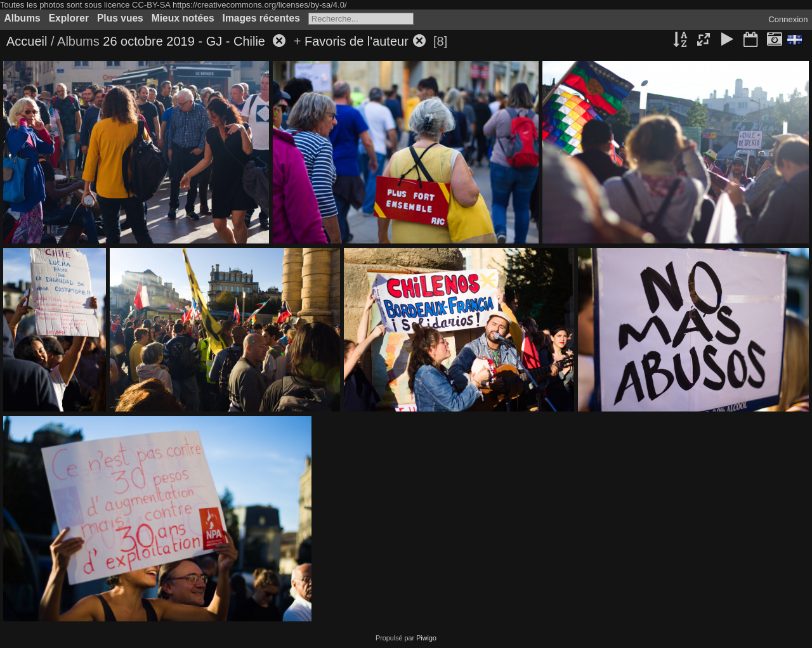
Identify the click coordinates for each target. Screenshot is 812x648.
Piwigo (426, 638)
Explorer (69, 18)
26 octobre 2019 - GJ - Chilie (186, 41)
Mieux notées (183, 18)
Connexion (788, 19)
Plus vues (120, 18)
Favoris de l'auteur (357, 41)
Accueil (27, 41)
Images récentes (261, 18)
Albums (23, 18)
